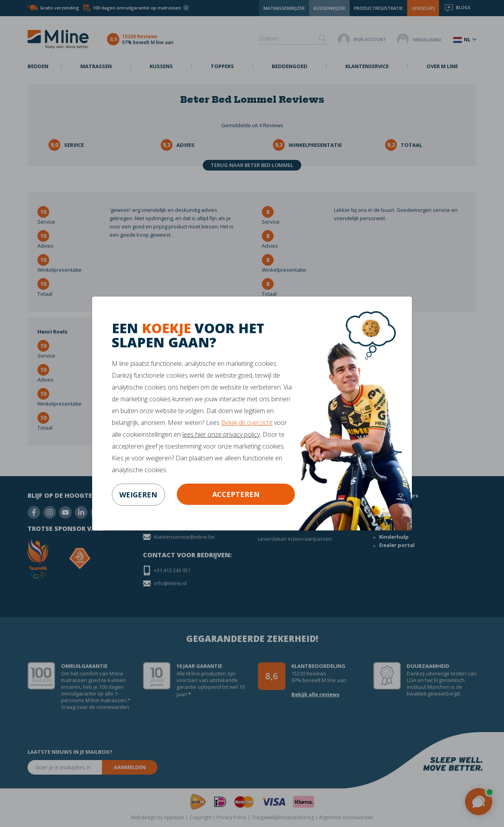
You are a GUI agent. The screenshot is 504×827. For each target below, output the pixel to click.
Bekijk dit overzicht (247, 423)
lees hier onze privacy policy (221, 434)
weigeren (138, 495)
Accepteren (236, 494)
